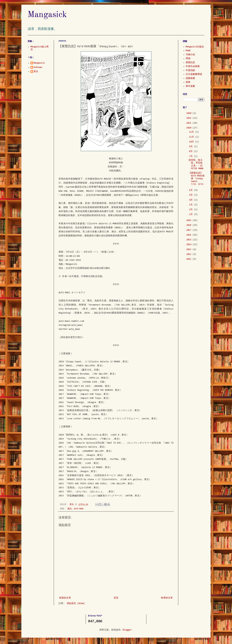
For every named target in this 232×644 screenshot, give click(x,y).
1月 (192, 214)
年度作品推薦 (193, 66)
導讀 (188, 59)
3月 (192, 205)
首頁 (116, 598)
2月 (192, 210)
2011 (189, 259)
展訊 (70, 509)
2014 (189, 245)
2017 (189, 230)
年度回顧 (190, 70)
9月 (192, 147)
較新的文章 (65, 598)
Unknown (38, 67)
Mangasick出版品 (195, 47)
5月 (192, 195)
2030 (189, 113)
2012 (189, 254)
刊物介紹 (190, 55)
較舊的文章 (167, 598)
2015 (189, 240)
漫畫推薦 (190, 78)
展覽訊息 (190, 63)
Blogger (127, 630)
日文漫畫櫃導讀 (194, 74)
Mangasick (47, 15)
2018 (189, 225)
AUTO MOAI (79, 509)
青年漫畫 (190, 86)
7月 (192, 156)
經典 (188, 82)
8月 (192, 151)
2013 (189, 250)
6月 (192, 190)
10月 (192, 142)
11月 (192, 137)
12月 (192, 132)
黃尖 (36, 72)
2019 (189, 220)
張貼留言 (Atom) (76, 604)
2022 (189, 118)
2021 (189, 123)
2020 (189, 128)
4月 (192, 200)
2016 (189, 235)
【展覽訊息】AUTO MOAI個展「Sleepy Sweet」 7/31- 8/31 (197, 179)
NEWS (188, 51)
